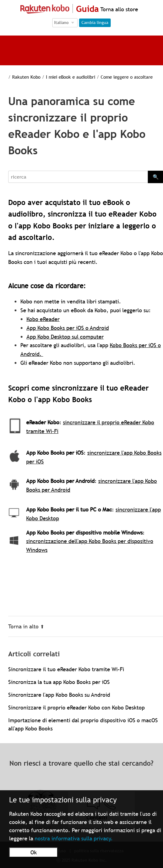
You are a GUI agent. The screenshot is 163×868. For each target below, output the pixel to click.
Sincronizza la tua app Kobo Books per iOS (59, 682)
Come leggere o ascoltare (127, 77)
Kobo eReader (43, 319)
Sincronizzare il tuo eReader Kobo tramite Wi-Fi (66, 669)
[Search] (78, 177)
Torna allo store (118, 9)
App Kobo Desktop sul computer (65, 337)
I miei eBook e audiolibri (71, 77)
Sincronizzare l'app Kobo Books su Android (59, 695)
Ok (34, 852)
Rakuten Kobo (26, 77)
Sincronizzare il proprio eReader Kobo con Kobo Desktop (76, 707)
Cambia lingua (95, 22)
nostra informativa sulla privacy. (74, 838)
